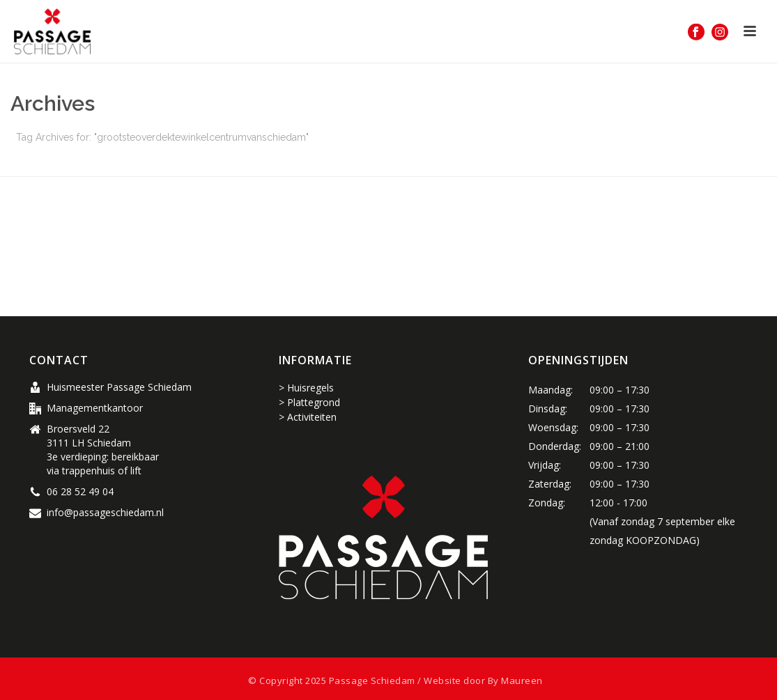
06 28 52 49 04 (80, 492)
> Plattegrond (309, 402)
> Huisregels (306, 388)
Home (498, 163)
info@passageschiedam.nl (105, 513)
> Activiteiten (308, 417)
